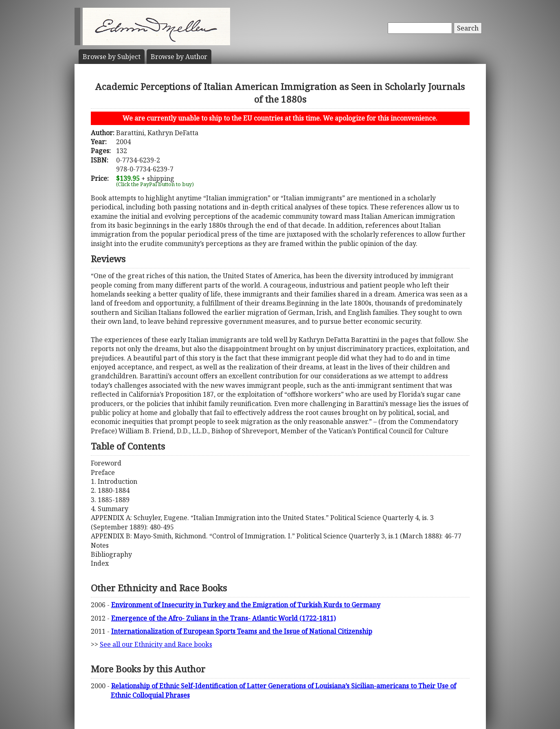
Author (179, 57)
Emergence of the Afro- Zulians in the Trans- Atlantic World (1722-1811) (223, 618)
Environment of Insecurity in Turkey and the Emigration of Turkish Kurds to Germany (246, 605)
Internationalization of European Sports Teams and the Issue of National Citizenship (242, 631)
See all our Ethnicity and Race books (156, 644)
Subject (112, 57)
